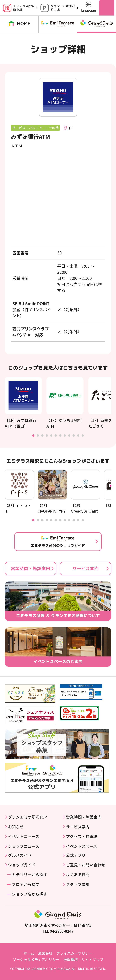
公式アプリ (76, 855)
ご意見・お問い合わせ (86, 865)
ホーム (29, 953)
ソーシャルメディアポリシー (36, 960)
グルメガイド (20, 855)
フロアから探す (26, 884)
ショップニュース (24, 846)
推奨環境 (71, 960)
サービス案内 (85, 568)
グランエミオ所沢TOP (27, 817)
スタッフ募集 (78, 884)
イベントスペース (81, 846)
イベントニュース (24, 836)
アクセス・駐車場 (82, 836)
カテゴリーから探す (30, 874)
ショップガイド (22, 865)
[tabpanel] (23, 403)
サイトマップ (92, 960)
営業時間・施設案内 (30, 568)
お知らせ (16, 827)
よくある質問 (78, 874)
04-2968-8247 (62, 931)
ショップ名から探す (30, 894)
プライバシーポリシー (74, 953)
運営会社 (45, 953)
